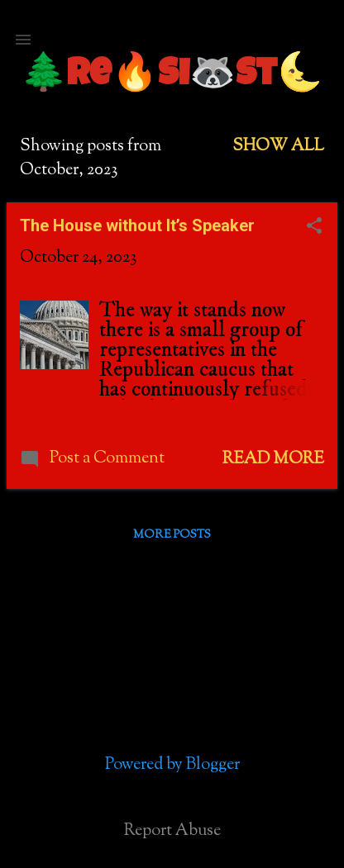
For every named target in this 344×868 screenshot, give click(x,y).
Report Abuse (172, 832)
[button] (314, 228)
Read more (273, 460)
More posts (172, 535)
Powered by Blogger (172, 765)
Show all (278, 147)
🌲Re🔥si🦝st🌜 (172, 76)
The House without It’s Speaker (137, 225)
